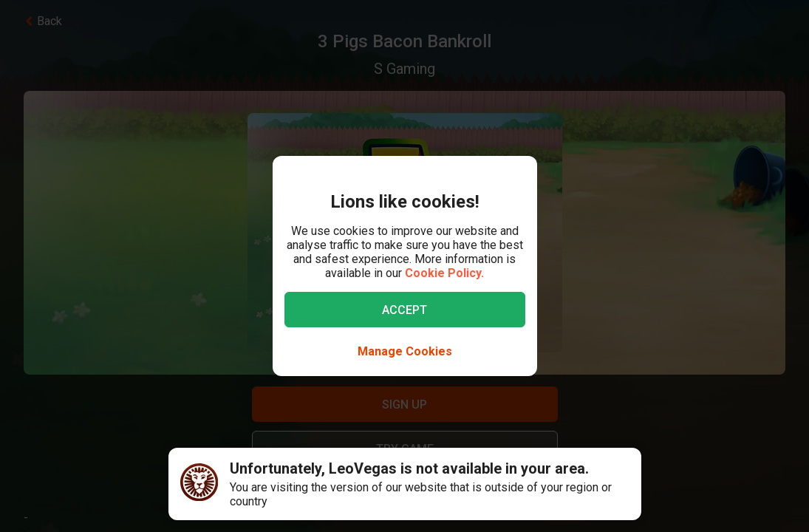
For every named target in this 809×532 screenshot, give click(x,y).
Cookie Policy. (444, 273)
